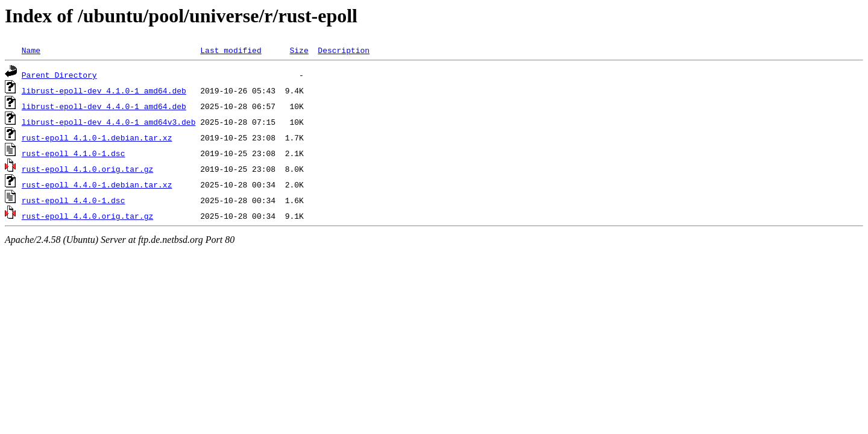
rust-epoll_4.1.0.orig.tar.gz (87, 169)
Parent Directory (59, 75)
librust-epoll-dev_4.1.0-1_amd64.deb (104, 90)
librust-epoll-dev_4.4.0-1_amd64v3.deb (109, 122)
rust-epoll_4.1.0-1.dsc (74, 153)
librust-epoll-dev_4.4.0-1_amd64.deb (104, 106)
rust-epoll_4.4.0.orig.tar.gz (87, 216)
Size (299, 50)
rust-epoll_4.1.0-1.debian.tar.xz (97, 137)
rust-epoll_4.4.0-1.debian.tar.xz (97, 184)
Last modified (231, 50)
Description (344, 50)
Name (31, 50)
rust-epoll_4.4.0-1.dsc (74, 200)
